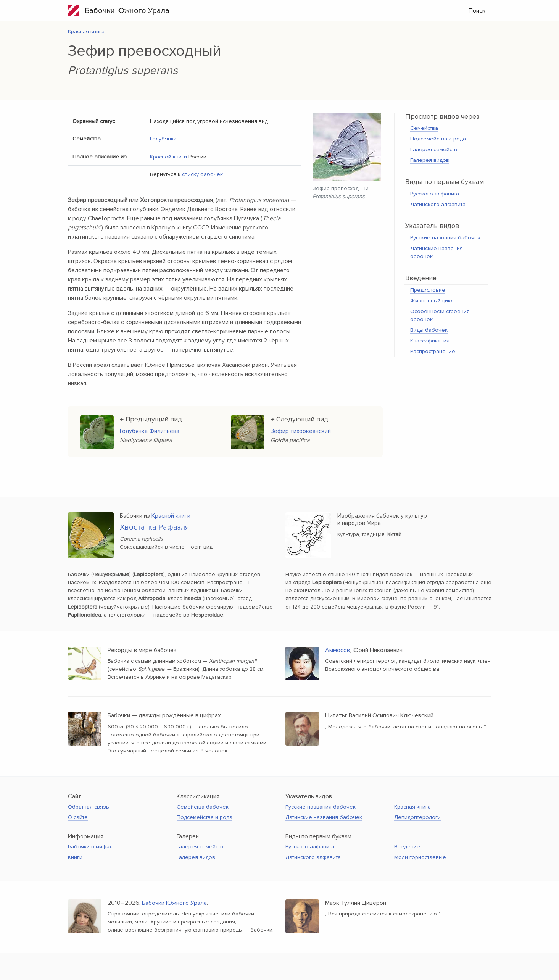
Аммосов (337, 650)
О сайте (78, 817)
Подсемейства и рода (438, 139)
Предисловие (428, 290)
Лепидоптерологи (417, 817)
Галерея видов (430, 160)
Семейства (424, 128)
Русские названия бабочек (445, 238)
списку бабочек (202, 174)
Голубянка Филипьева (150, 431)
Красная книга (86, 31)
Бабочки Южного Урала (119, 10)
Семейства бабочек (203, 807)
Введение (407, 847)
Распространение (433, 351)
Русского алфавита (435, 194)
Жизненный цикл (432, 301)
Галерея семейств (434, 149)
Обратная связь (89, 807)
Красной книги (168, 157)
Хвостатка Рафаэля (155, 527)
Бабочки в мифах (90, 847)
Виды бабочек (429, 330)
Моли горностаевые (420, 857)
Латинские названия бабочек (324, 817)
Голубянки (163, 139)
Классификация (430, 341)
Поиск (477, 11)
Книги (75, 857)
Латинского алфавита (438, 204)
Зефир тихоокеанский (301, 431)
